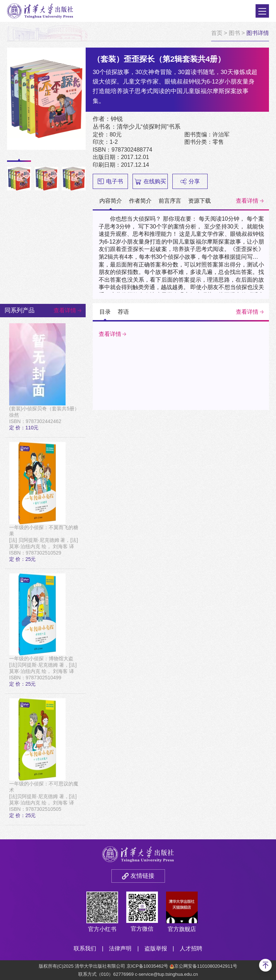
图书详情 (258, 33)
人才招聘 (191, 948)
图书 (234, 33)
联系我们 (85, 948)
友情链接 (142, 876)
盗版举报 (156, 948)
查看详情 (247, 201)
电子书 (110, 182)
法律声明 (120, 948)
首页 (217, 33)
